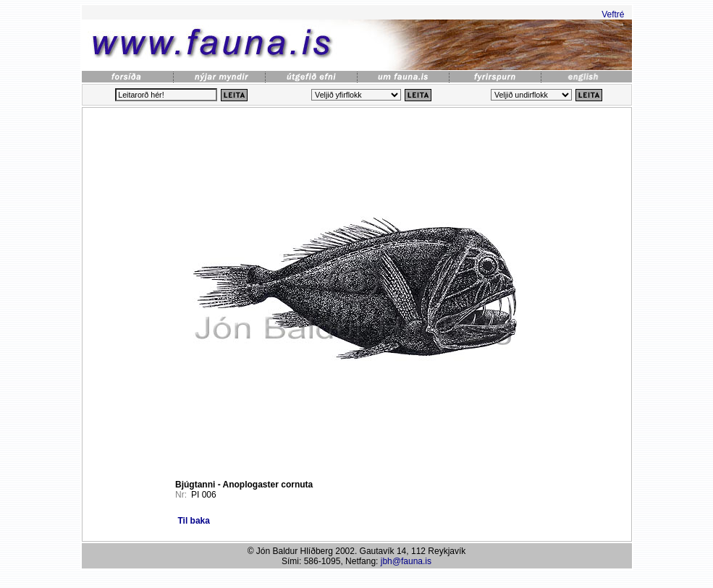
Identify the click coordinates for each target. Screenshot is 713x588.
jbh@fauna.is (406, 561)
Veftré (613, 14)
